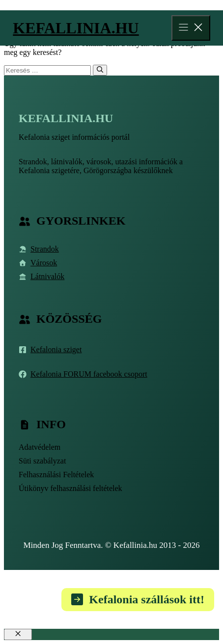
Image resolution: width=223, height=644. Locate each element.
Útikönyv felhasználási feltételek (70, 488)
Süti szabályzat (42, 461)
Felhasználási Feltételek (56, 475)
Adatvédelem (40, 447)
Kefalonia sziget (56, 349)
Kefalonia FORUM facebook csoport (89, 374)
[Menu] (191, 28)
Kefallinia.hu (76, 28)
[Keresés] (100, 70)
